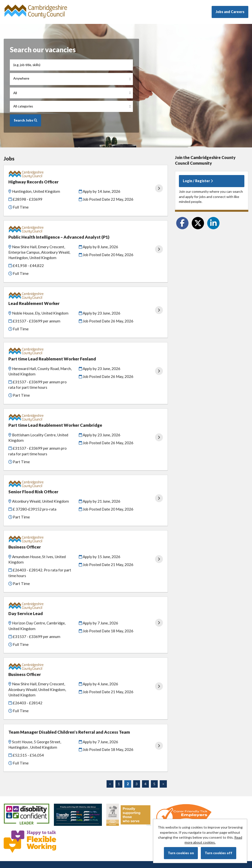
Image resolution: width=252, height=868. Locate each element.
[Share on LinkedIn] (213, 223)
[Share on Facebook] (182, 223)
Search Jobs (25, 120)
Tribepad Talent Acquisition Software (215, 816)
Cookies (10, 816)
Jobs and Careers (230, 12)
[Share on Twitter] (198, 223)
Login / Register (198, 181)
